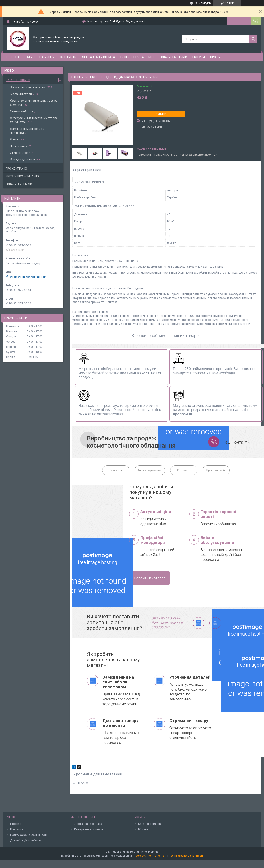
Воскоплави (19, 146)
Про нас (216, 57)
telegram (215, 623)
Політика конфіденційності (29, 835)
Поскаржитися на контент (150, 856)
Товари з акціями (173, 57)
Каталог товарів (38, 57)
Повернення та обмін (137, 57)
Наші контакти (236, 442)
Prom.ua (153, 852)
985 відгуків (203, 3)
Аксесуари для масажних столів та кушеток (33, 120)
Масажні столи (21, 94)
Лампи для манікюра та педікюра (27, 131)
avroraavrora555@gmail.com (28, 277)
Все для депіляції (22, 159)
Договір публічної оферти (28, 840)
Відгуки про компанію (22, 176)
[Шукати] (253, 39)
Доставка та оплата (98, 57)
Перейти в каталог (149, 578)
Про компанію (216, 470)
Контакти (68, 57)
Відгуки (199, 57)
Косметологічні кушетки (28, 87)
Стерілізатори (20, 153)
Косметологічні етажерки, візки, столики (33, 102)
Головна (13, 57)
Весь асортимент (150, 470)
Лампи (15, 139)
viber (199, 623)
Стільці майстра (22, 111)
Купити (161, 114)
